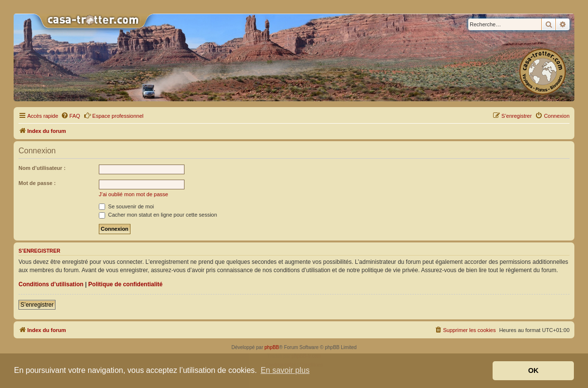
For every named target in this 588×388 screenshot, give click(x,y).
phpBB (272, 347)
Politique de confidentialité (125, 284)
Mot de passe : (37, 183)
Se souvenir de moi (126, 206)
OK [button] (533, 370)
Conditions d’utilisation (51, 284)
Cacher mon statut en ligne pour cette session (158, 215)
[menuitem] (71, 116)
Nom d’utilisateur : (42, 168)
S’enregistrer (37, 305)
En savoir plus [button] (285, 370)
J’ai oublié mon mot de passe (133, 194)
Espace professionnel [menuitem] (114, 115)
